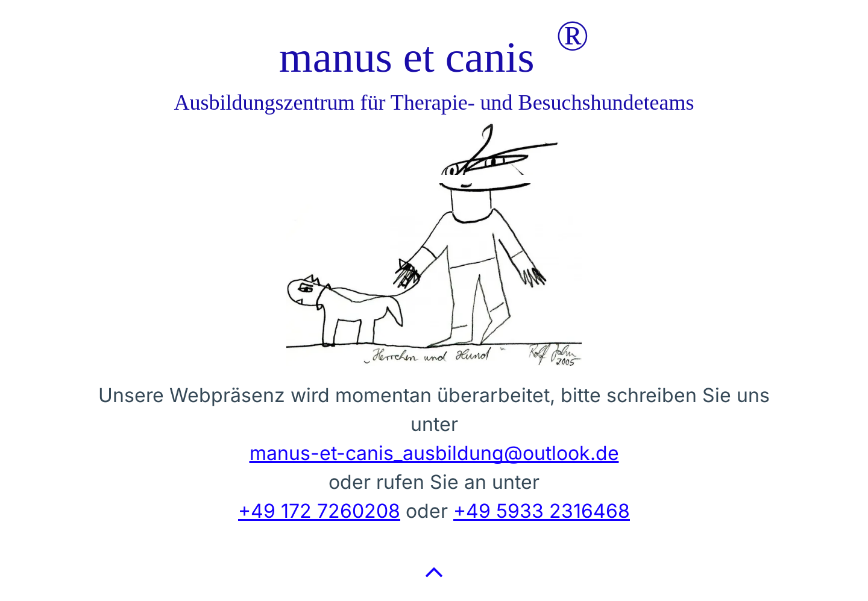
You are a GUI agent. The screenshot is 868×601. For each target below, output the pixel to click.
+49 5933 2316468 (542, 511)
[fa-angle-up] (434, 582)
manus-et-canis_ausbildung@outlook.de (434, 453)
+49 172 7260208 (319, 511)
